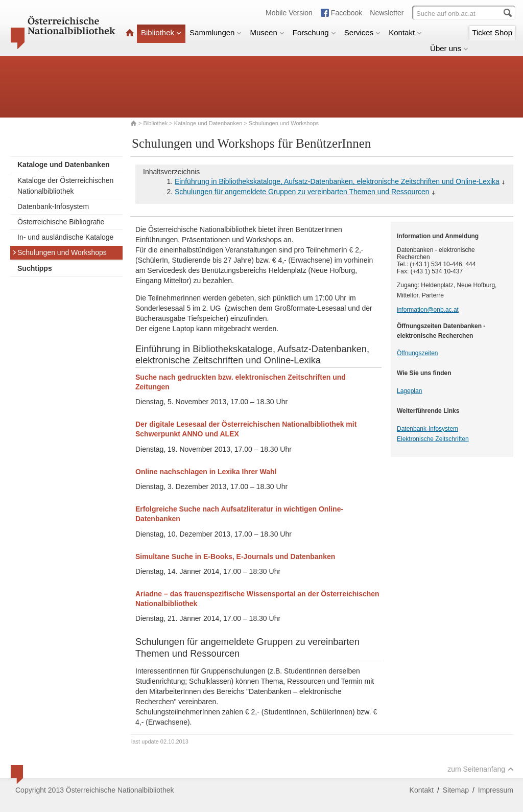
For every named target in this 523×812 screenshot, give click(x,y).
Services (363, 32)
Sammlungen (216, 32)
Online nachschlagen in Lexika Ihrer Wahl (206, 472)
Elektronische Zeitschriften (433, 439)
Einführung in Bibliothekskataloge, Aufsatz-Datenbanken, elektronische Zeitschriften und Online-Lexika (337, 181)
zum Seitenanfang (481, 769)
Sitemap (456, 790)
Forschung (314, 32)
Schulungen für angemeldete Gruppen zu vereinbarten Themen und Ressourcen (302, 192)
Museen (267, 32)
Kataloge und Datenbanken (208, 123)
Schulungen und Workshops (60, 252)
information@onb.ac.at (428, 310)
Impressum (496, 790)
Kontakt (405, 32)
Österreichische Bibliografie (61, 222)
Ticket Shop (492, 32)
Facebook (347, 13)
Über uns (449, 48)
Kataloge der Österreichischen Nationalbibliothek (65, 186)
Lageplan (409, 391)
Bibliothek (161, 32)
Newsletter (387, 13)
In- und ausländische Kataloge (65, 237)
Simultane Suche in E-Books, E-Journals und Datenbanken (235, 556)
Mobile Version (289, 13)
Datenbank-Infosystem (53, 206)
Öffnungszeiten (418, 353)
